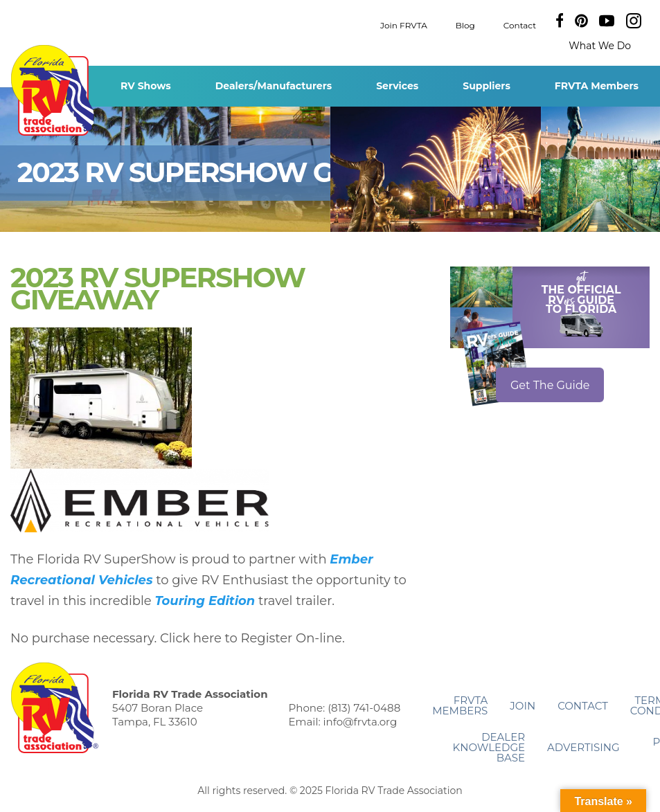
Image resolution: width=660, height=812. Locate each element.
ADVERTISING (583, 747)
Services (397, 86)
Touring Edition (205, 601)
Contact (520, 25)
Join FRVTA (404, 25)
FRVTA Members (597, 86)
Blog (465, 25)
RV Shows (146, 86)
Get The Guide (550, 385)
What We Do (600, 46)
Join (523, 706)
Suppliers (487, 86)
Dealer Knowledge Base (489, 747)
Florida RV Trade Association (54, 90)
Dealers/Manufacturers (274, 86)
